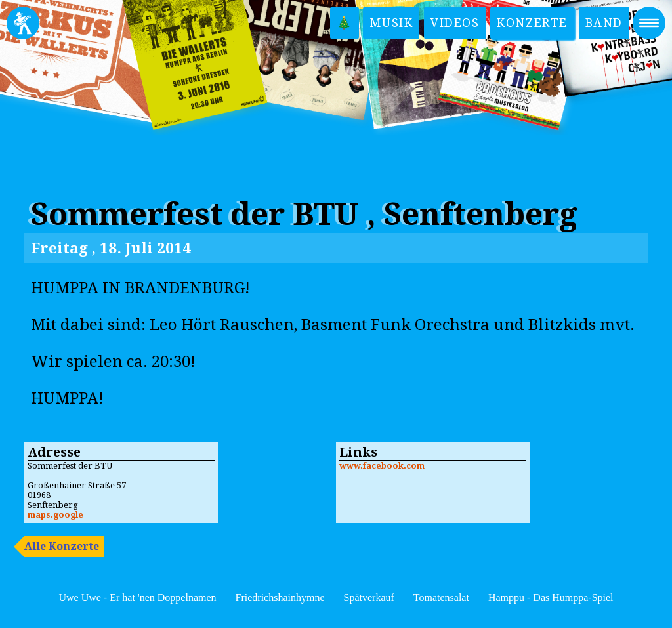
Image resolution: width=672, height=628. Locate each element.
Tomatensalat (441, 597)
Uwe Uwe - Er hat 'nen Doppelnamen (137, 597)
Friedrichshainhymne (280, 597)
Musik (391, 23)
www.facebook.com (382, 466)
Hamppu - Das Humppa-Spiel (551, 597)
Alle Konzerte (62, 546)
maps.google (55, 515)
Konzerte (532, 23)
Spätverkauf (369, 597)
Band (604, 23)
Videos (455, 23)
